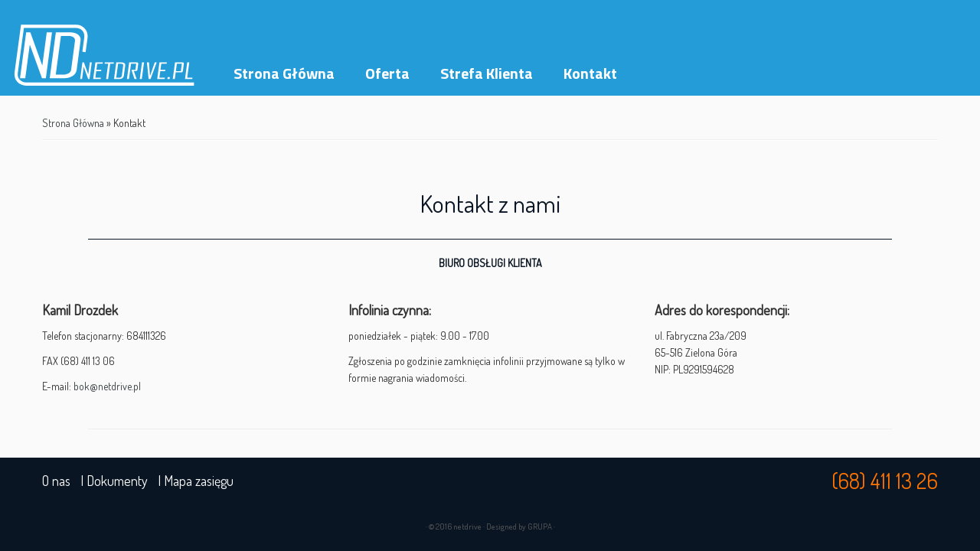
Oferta (387, 73)
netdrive (467, 527)
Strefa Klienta (487, 73)
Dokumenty (117, 481)
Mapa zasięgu (199, 481)
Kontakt (590, 73)
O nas (56, 481)
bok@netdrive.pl (107, 386)
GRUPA (540, 527)
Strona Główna (284, 73)
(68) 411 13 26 (885, 481)
